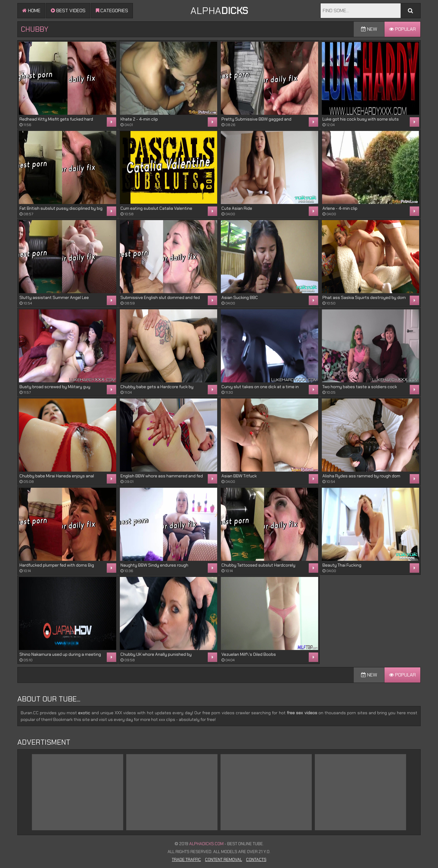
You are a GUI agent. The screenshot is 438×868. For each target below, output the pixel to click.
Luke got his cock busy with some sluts (361, 119)
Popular (402, 29)
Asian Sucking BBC (240, 297)
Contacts (256, 859)
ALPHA (219, 11)
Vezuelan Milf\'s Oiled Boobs (249, 654)
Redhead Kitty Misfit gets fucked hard (56, 119)
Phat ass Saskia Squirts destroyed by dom (364, 297)
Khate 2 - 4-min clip (139, 119)
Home (31, 11)
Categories (112, 11)
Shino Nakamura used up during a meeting (60, 654)
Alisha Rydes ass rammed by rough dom (361, 476)
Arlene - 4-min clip (340, 208)
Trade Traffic (186, 859)
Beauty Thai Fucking (342, 565)
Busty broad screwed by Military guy (55, 387)
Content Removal (224, 859)
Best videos (68, 11)
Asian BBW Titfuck (239, 476)
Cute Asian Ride (237, 208)
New (369, 29)
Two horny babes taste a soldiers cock (360, 387)
